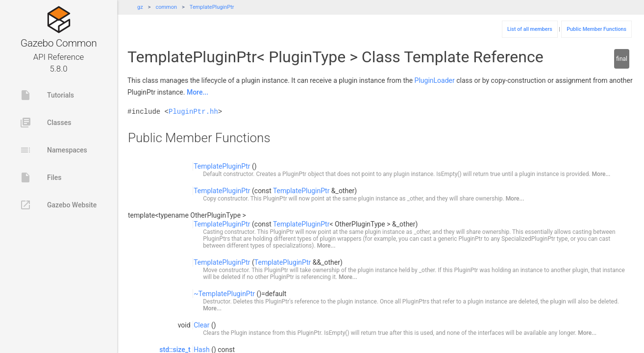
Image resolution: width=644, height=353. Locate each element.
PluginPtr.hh (193, 112)
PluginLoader (435, 80)
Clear (201, 325)
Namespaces (53, 150)
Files (41, 177)
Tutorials (47, 95)
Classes (45, 123)
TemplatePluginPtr (212, 7)
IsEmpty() (449, 174)
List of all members (530, 29)
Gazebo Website (58, 205)
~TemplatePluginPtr (224, 294)
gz (140, 7)
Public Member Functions (596, 29)
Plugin (239, 333)
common (166, 7)
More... (198, 92)
